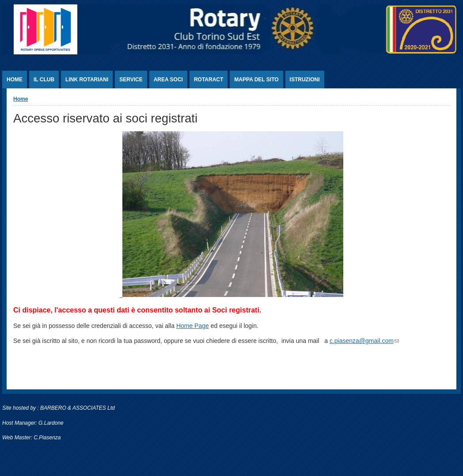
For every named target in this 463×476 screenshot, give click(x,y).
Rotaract (209, 80)
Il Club (44, 80)
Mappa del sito (256, 80)
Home (15, 80)
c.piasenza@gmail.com (364, 341)
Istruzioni (305, 80)
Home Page (193, 326)
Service (131, 80)
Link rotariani (87, 80)
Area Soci (168, 80)
